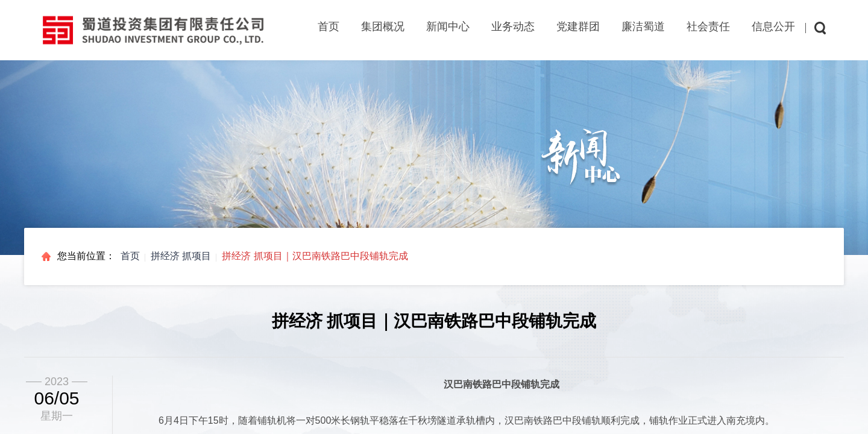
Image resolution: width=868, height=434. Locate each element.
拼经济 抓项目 (181, 256)
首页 (329, 27)
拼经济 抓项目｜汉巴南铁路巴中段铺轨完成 (315, 256)
